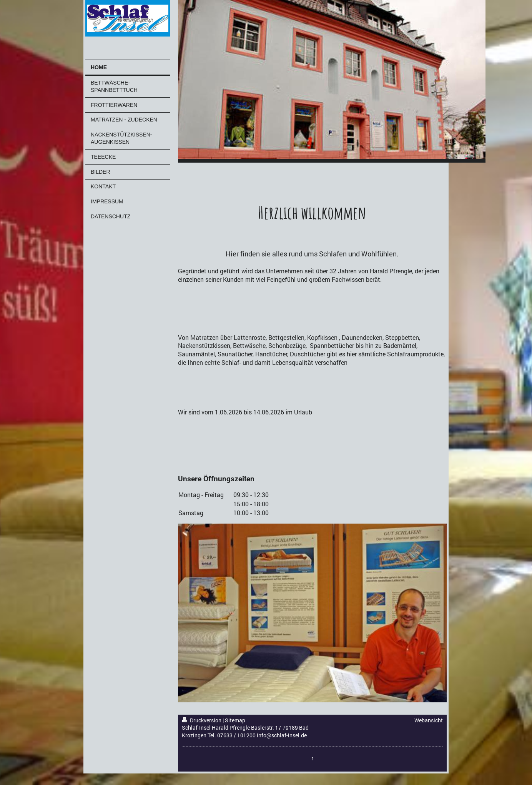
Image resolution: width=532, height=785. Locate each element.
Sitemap (235, 720)
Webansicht (429, 720)
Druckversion (202, 720)
